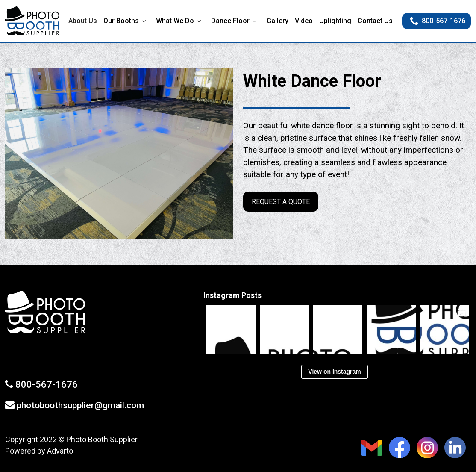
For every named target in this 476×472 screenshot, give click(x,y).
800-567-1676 (438, 21)
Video (304, 21)
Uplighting (335, 21)
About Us (83, 21)
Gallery (278, 21)
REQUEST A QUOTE (279, 202)
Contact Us (375, 21)
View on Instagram (334, 372)
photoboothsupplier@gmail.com (80, 405)
